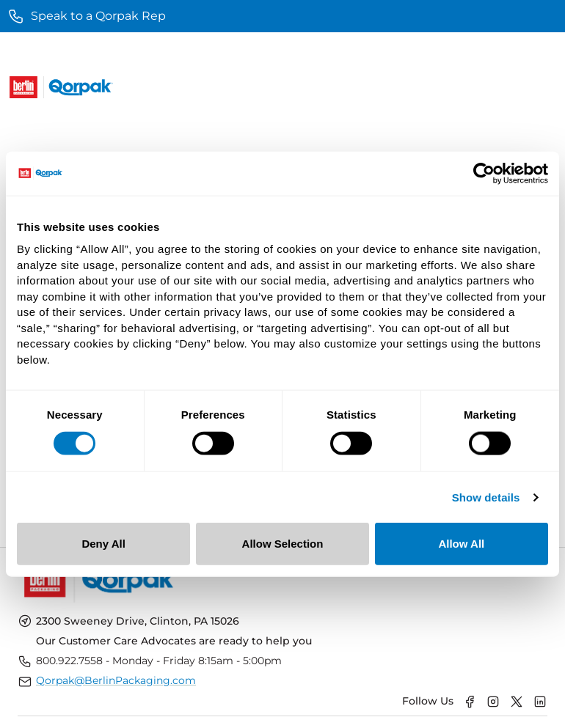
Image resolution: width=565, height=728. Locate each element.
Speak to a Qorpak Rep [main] (87, 16)
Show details (486, 497)
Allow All (461, 544)
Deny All (103, 544)
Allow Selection (283, 544)
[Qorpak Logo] (81, 88)
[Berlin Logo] (23, 88)
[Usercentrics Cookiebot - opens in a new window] (484, 173)
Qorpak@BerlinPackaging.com (116, 680)
